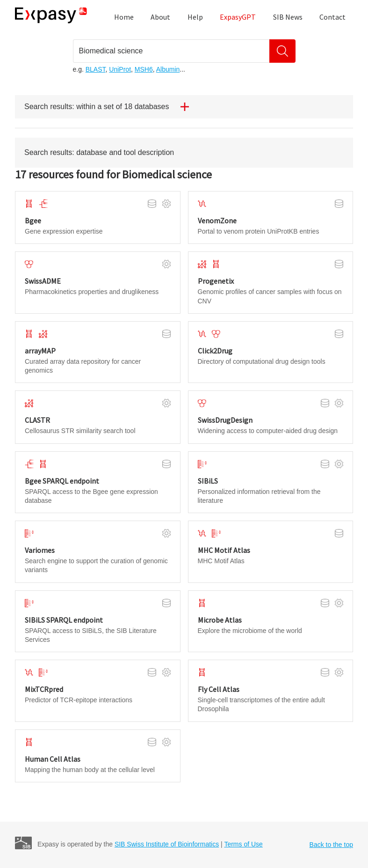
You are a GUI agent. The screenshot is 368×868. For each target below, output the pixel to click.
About (160, 17)
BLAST (96, 69)
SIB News (288, 17)
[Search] (282, 51)
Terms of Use (243, 844)
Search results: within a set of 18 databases (110, 107)
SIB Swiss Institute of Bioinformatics (167, 844)
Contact (332, 17)
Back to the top (331, 845)
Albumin (168, 69)
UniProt (120, 69)
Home (124, 17)
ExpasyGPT (238, 17)
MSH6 (144, 69)
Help (195, 17)
